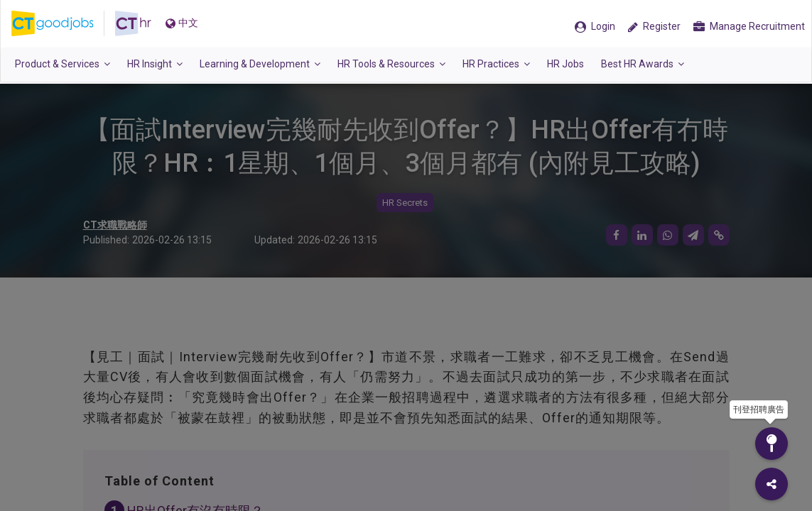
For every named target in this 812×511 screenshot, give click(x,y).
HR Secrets (405, 203)
